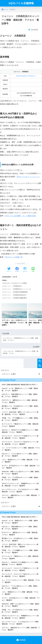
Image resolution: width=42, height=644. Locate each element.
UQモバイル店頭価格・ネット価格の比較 (20, 212)
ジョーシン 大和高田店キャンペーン (17, 285)
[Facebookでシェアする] (17, 266)
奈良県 (15, 273)
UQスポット (8, 279)
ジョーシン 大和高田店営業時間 (15, 288)
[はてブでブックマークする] (25, 266)
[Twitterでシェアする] (9, 266)
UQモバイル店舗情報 (21, 3)
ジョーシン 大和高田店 (12, 282)
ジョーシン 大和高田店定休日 (14, 291)
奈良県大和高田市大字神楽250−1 (26, 72)
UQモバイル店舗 (20, 279)
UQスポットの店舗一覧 (14, 253)
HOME (21, 636)
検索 (40, 357)
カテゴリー (5, 366)
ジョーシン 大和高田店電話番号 (15, 294)
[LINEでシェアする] (33, 266)
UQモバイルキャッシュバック (28, 172)
